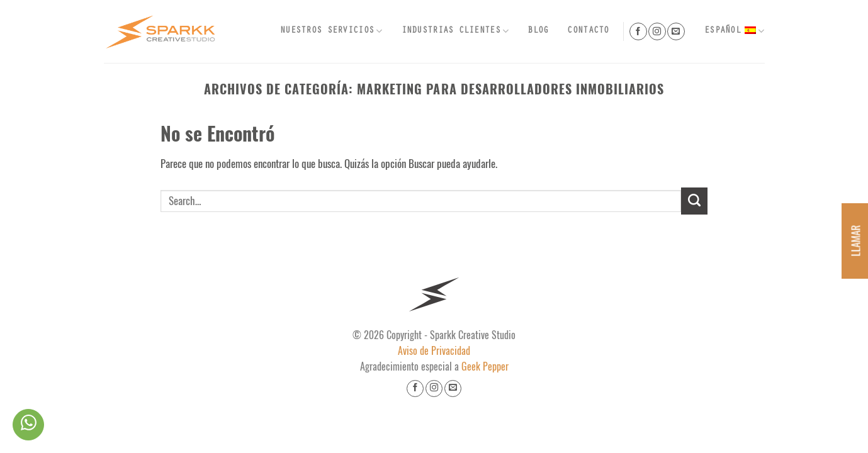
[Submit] (695, 201)
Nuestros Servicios (331, 31)
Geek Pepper (485, 366)
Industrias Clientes (455, 31)
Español (734, 31)
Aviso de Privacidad (434, 351)
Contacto (588, 31)
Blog (538, 31)
